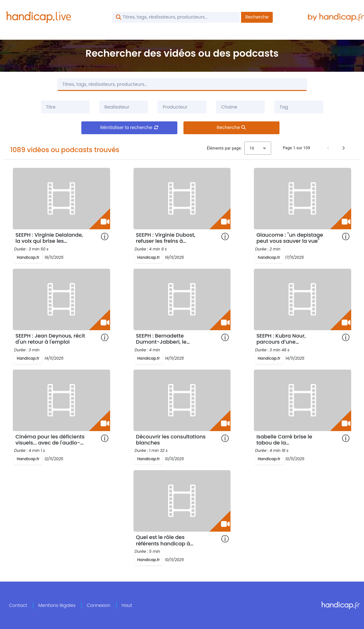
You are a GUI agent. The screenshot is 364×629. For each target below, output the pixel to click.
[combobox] (124, 107)
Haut (127, 605)
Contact (18, 605)
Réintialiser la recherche (129, 128)
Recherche (257, 17)
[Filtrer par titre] (65, 107)
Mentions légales (57, 605)
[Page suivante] (344, 148)
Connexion (99, 605)
